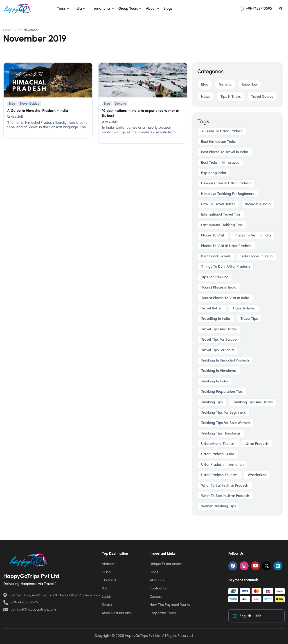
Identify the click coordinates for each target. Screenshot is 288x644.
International (100, 8)
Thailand (109, 580)
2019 (18, 30)
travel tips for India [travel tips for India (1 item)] (217, 350)
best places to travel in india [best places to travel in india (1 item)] (225, 152)
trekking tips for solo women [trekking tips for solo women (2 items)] (225, 423)
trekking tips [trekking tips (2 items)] (212, 402)
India (78, 8)
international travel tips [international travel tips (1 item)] (221, 214)
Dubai (107, 572)
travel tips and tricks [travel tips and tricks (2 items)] (219, 329)
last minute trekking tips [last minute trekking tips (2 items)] (222, 225)
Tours (61, 8)
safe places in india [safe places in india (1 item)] (257, 256)
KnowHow (250, 84)
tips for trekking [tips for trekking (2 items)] (215, 277)
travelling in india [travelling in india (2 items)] (216, 319)
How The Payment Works (170, 605)
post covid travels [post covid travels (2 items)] (216, 256)
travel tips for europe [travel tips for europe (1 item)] (219, 339)
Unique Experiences (166, 564)
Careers (156, 597)
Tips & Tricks (231, 96)
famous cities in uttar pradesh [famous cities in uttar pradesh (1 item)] (226, 183)
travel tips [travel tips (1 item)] (249, 319)
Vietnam (109, 564)
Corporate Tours (163, 613)
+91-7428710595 (255, 8)
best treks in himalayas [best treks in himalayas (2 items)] (220, 162)
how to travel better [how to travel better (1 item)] (218, 204)
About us (157, 580)
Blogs (168, 8)
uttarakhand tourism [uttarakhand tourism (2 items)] (218, 444)
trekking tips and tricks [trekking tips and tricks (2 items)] (253, 402)
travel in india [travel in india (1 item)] (244, 308)
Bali (105, 588)
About (151, 8)
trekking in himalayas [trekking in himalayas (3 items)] (219, 371)
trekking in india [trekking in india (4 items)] (215, 381)
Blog (12, 104)
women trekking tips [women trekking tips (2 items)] (218, 506)
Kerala (107, 605)
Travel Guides (29, 104)
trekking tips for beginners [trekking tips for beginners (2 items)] (223, 412)
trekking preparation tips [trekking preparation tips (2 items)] (222, 391)
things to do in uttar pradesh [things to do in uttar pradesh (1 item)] (225, 266)
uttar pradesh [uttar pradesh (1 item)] (257, 444)
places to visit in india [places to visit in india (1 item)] (253, 235)
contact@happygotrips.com (30, 609)
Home (7, 30)
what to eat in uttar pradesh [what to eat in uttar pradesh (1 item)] (225, 485)
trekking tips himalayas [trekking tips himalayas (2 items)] (221, 433)
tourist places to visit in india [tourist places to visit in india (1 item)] (225, 298)
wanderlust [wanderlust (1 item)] (257, 475)
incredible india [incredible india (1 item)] (258, 204)
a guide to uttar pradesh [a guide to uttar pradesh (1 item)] (222, 131)
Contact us (158, 588)
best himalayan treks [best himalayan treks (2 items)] (218, 142)
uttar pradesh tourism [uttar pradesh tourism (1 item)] (219, 475)
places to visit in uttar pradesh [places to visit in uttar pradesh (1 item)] (226, 246)
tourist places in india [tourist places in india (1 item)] (219, 287)
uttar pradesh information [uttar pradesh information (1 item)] (222, 464)
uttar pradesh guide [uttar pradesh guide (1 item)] (218, 454)
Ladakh (108, 597)
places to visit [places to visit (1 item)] (213, 235)
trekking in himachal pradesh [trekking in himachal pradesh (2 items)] (225, 360)
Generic (120, 104)
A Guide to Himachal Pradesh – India (38, 111)
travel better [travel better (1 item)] (212, 308)
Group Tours (128, 8)
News (206, 96)
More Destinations (116, 613)
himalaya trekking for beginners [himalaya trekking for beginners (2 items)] (228, 194)
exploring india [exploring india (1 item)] (214, 173)
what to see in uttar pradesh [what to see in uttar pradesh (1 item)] (225, 496)
